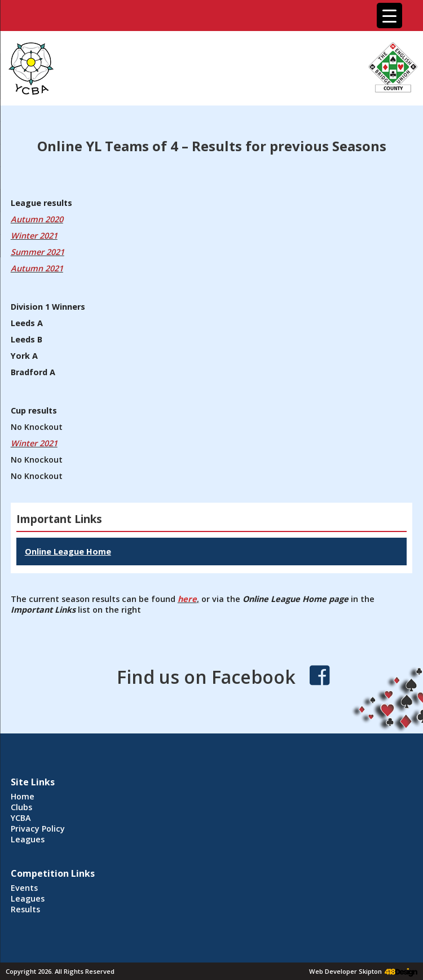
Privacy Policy (38, 829)
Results (25, 909)
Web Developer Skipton (345, 971)
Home (23, 796)
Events (24, 888)
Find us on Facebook (206, 677)
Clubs (21, 807)
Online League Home (68, 551)
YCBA (21, 818)
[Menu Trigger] (389, 16)
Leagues (28, 839)
